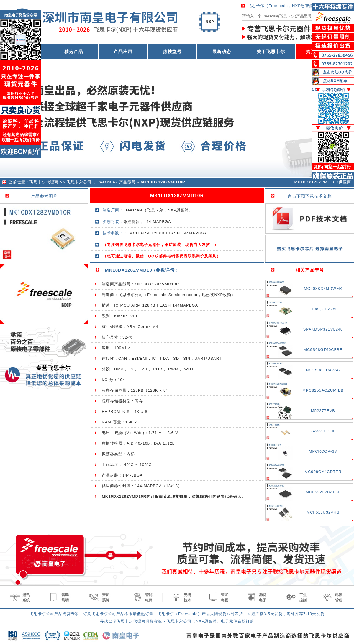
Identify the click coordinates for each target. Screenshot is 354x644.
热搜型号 (172, 51)
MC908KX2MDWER (323, 289)
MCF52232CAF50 (323, 492)
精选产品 (74, 51)
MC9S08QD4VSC (323, 370)
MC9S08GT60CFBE (323, 350)
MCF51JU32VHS (323, 512)
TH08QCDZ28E (323, 309)
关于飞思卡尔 (271, 51)
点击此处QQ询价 (338, 72)
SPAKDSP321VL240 (323, 329)
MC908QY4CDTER (323, 472)
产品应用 (123, 51)
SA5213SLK (323, 431)
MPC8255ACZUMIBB (323, 390)
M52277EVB (323, 411)
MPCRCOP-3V (323, 451)
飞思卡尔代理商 (44, 182)
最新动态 (222, 51)
